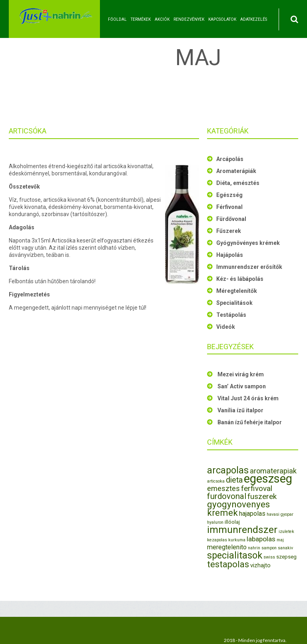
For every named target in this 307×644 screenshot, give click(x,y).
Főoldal (117, 19)
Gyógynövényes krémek (248, 243)
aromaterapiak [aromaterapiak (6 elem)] (273, 471)
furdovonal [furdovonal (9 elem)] (227, 496)
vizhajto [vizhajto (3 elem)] (260, 565)
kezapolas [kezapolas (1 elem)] (217, 540)
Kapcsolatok (222, 19)
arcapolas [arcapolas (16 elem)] (228, 470)
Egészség (229, 195)
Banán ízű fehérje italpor (250, 422)
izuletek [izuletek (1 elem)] (286, 532)
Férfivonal (229, 207)
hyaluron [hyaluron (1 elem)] (215, 522)
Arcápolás (230, 159)
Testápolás (231, 315)
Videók (226, 327)
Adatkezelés (254, 19)
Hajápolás (230, 255)
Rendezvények (189, 19)
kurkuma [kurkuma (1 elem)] (237, 540)
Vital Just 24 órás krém (248, 398)
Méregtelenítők (237, 291)
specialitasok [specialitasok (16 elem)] (235, 555)
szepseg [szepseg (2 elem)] (286, 557)
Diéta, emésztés (238, 183)
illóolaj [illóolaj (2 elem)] (232, 522)
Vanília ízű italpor (240, 410)
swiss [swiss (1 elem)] (269, 557)
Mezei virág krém (241, 374)
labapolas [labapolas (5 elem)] (261, 539)
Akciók (162, 19)
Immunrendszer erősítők (249, 267)
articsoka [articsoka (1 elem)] (216, 481)
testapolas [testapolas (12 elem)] (228, 564)
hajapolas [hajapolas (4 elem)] (252, 514)
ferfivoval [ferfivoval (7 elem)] (257, 488)
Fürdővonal (231, 219)
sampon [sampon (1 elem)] (269, 548)
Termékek (141, 19)
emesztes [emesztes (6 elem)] (223, 488)
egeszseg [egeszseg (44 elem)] (268, 479)
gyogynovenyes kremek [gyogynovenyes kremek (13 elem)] (238, 508)
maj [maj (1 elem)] (280, 540)
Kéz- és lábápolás (240, 279)
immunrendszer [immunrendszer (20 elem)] (242, 530)
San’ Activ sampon (242, 386)
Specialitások (234, 303)
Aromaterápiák (236, 171)
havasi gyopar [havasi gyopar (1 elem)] (280, 514)
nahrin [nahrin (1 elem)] (254, 548)
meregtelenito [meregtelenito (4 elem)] (227, 547)
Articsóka (28, 131)
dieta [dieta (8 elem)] (234, 480)
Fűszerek (229, 231)
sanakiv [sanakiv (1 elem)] (285, 548)
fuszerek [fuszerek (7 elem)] (262, 496)
